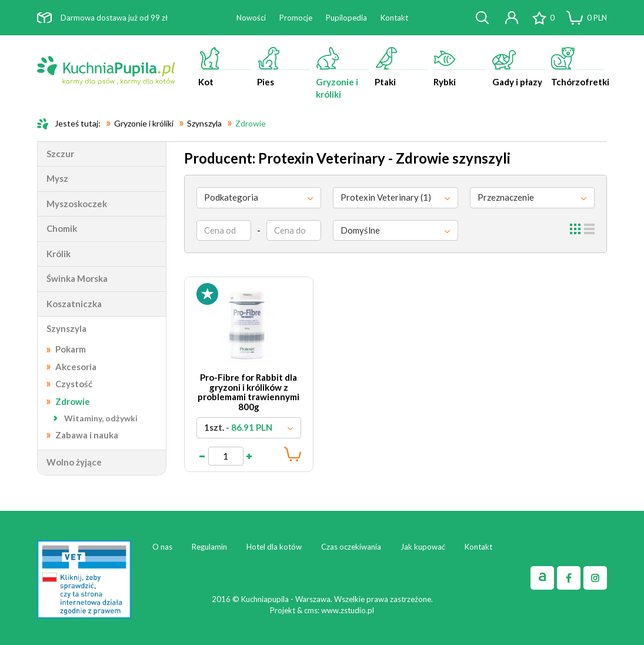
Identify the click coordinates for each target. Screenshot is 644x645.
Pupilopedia (346, 18)
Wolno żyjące (74, 462)
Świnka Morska (77, 278)
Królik (59, 254)
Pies (283, 67)
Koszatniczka (74, 304)
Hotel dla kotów (274, 547)
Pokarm (71, 349)
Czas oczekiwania (351, 547)
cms (311, 610)
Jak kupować (423, 547)
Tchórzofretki (579, 67)
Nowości (251, 18)
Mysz (57, 178)
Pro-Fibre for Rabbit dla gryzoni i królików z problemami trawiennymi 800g (248, 392)
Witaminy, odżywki (101, 418)
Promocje (296, 18)
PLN (597, 18)
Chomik (62, 228)
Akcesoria (76, 367)
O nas (162, 547)
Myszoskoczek (77, 204)
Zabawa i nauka (87, 435)
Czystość (74, 384)
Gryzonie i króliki (342, 73)
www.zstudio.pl (348, 610)
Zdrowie (73, 401)
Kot (225, 67)
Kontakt (394, 18)
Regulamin (209, 547)
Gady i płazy (519, 67)
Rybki (460, 67)
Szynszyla (66, 328)
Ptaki (401, 67)
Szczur (60, 154)
